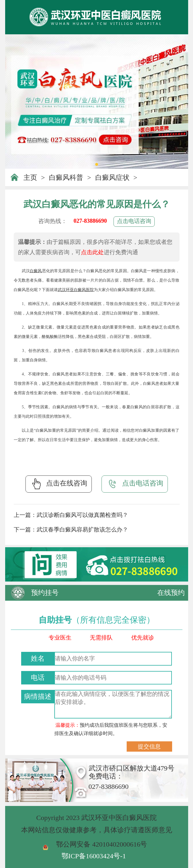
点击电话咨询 (134, 221)
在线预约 (171, 593)
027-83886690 (90, 221)
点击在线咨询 (59, 484)
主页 (30, 178)
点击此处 (92, 252)
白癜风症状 (112, 178)
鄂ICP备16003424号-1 (94, 856)
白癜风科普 (66, 178)
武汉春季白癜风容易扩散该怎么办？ (82, 529)
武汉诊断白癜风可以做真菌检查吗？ (82, 515)
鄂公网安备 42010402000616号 (102, 844)
